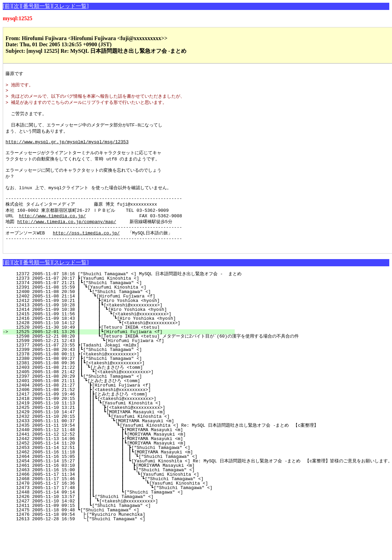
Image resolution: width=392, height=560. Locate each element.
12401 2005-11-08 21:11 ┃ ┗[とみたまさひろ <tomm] (122, 402)
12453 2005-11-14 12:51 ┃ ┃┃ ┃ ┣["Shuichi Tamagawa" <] (118, 468)
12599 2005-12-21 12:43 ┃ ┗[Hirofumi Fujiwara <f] (123, 362)
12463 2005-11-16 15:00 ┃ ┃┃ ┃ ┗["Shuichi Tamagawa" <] (117, 491)
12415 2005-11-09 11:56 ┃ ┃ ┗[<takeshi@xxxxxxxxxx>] (121, 335)
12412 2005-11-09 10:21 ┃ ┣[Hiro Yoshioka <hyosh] (124, 321)
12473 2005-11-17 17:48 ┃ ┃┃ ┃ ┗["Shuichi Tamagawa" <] (115, 509)
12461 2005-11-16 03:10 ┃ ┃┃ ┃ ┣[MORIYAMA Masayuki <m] (117, 486)
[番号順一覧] (36, 6)
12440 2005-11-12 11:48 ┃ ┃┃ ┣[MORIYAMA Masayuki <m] (119, 451)
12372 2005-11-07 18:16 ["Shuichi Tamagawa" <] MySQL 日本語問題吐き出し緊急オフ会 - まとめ (126, 295)
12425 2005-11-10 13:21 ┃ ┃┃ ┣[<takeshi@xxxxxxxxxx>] (121, 428)
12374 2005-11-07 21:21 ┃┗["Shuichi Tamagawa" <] (126, 304)
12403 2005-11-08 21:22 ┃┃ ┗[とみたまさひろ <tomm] (121, 388)
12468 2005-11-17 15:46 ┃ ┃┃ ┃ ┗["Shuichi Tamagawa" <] (116, 500)
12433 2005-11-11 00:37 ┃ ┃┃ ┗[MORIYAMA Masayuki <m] (120, 442)
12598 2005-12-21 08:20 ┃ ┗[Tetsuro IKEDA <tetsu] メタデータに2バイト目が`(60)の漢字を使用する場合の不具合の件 (155, 357)
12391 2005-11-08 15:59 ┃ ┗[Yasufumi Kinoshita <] (125, 308)
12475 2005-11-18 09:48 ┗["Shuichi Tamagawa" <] (127, 531)
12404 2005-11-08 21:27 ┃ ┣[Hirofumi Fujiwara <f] (125, 406)
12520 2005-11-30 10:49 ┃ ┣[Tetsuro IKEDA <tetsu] (124, 348)
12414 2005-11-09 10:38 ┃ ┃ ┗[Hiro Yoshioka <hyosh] (122, 330)
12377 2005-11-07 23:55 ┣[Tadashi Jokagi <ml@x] (127, 366)
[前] (7, 6)
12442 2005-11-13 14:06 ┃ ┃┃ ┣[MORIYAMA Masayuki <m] (119, 460)
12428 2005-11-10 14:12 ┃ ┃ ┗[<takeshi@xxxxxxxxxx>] (121, 344)
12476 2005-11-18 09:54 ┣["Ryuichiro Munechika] (126, 535)
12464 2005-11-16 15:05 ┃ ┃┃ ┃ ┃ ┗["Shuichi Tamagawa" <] (116, 477)
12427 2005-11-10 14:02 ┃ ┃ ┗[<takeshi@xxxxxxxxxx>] (123, 522)
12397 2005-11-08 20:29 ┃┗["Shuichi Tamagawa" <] (126, 397)
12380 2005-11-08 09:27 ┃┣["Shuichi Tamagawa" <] (126, 379)
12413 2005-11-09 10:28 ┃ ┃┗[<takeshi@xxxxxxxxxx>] (122, 326)
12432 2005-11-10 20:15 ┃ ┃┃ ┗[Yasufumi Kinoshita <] (121, 437)
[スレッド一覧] (70, 6)
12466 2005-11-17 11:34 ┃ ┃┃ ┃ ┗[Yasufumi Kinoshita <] (117, 495)
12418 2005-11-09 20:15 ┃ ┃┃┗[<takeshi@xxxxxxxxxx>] (122, 419)
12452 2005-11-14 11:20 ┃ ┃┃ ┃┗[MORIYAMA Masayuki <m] (118, 464)
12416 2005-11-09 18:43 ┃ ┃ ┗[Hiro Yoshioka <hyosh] (121, 339)
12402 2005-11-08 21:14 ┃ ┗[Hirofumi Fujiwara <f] (124, 317)
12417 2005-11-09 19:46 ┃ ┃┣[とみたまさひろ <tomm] (120, 415)
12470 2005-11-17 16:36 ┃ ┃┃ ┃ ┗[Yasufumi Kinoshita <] (116, 504)
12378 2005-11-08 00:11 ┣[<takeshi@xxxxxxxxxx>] (127, 375)
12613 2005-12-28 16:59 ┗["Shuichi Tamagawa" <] (126, 540)
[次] (17, 6)
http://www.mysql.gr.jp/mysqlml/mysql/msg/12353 (67, 150)
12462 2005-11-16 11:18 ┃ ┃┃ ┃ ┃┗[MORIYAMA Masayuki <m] (116, 473)
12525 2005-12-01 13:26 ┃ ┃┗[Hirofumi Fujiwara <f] (122, 353)
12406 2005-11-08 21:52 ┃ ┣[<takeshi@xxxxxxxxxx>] (125, 411)
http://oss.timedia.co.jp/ (86, 252)
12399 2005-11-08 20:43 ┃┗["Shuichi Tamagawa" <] (126, 370)
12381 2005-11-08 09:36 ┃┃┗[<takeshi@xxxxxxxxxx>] (124, 384)
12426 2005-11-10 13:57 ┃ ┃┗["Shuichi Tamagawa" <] (123, 518)
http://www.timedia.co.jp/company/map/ (67, 239)
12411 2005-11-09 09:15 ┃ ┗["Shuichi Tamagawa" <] (125, 526)
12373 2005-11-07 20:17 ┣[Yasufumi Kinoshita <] (127, 299)
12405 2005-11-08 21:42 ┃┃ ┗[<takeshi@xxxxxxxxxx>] (123, 393)
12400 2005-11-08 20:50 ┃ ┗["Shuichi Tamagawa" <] (125, 313)
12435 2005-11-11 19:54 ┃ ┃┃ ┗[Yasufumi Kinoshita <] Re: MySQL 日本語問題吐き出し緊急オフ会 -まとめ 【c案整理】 (164, 446)
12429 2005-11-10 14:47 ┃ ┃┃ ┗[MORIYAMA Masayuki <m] (121, 433)
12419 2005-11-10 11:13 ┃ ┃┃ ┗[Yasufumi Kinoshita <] (121, 424)
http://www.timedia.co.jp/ (52, 233)
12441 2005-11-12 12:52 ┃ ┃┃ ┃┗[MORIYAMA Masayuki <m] (118, 455)
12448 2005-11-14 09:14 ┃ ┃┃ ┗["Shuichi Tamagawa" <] (119, 513)
